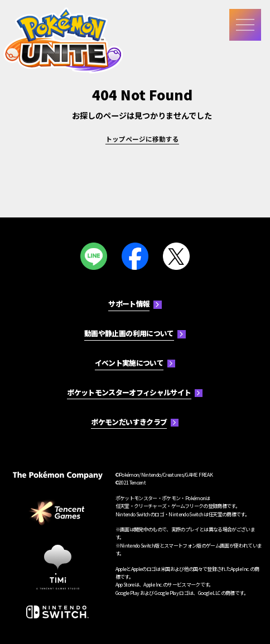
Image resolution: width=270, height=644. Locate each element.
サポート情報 (129, 304)
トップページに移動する (142, 139)
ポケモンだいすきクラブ (129, 422)
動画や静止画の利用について (129, 333)
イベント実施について (129, 363)
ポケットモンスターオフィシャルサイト (129, 392)
